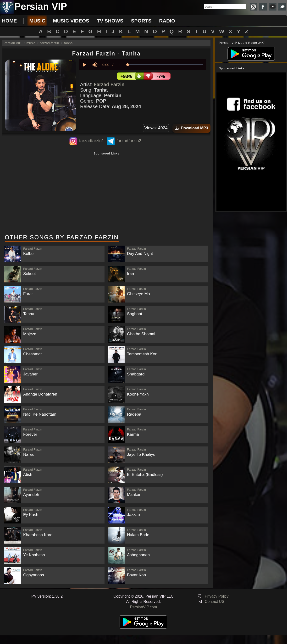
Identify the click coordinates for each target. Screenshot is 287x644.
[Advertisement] (106, 193)
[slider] (166, 65)
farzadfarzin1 (92, 141)
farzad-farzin (50, 43)
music (37, 21)
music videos (71, 21)
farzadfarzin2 (129, 141)
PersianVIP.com (144, 607)
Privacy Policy (217, 596)
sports (141, 21)
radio (167, 21)
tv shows (110, 21)
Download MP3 (191, 128)
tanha (68, 43)
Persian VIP (12, 43)
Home (9, 21)
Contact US (215, 602)
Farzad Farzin (109, 84)
